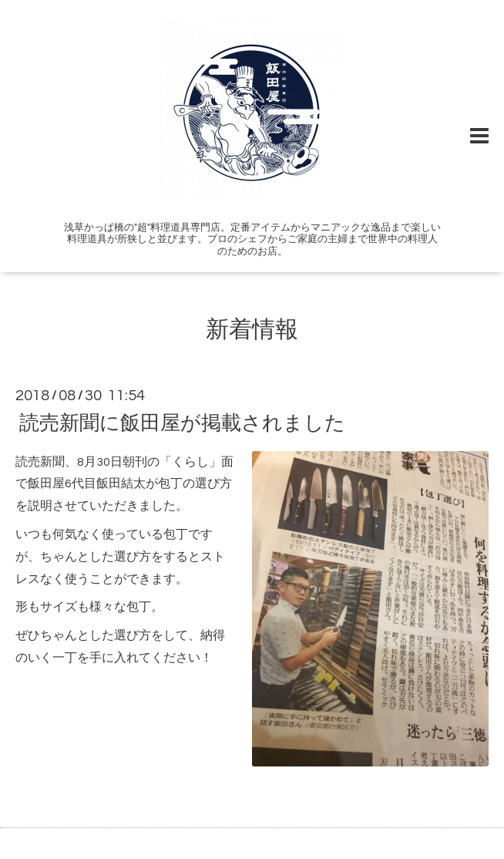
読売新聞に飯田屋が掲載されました (182, 423)
